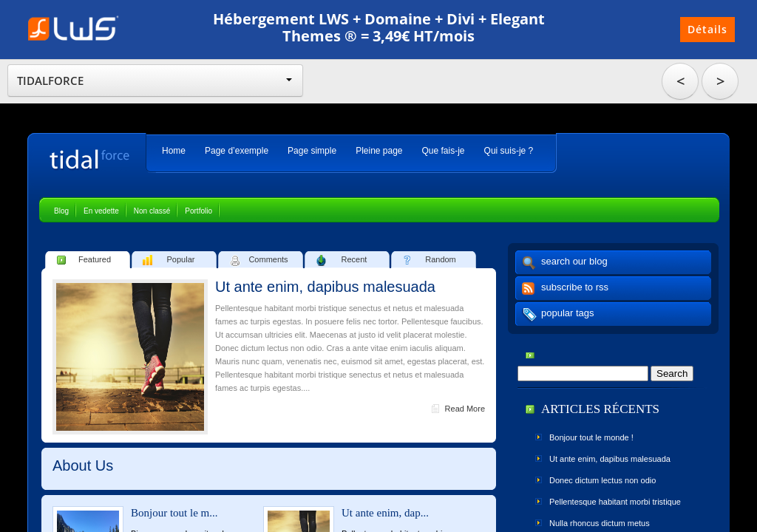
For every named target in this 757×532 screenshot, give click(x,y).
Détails (707, 29)
